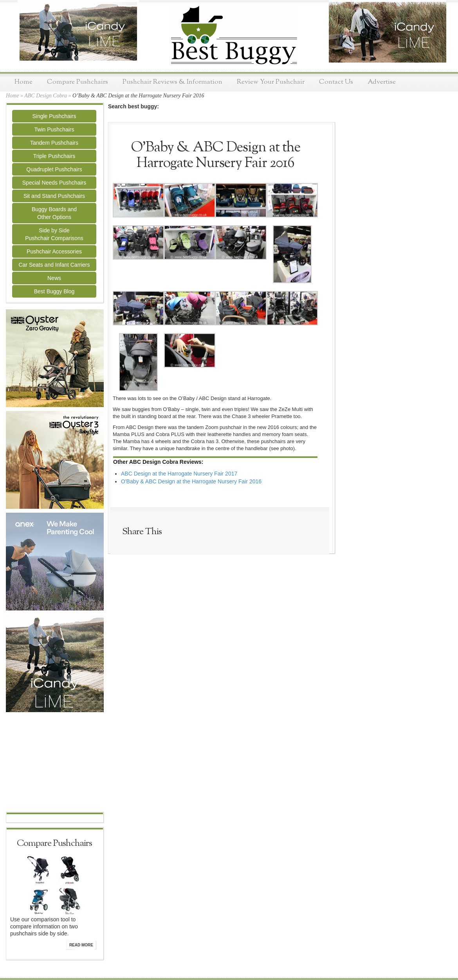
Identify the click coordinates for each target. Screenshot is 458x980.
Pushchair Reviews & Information (172, 82)
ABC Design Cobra (46, 96)
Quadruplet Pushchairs (54, 169)
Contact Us (336, 82)
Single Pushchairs (54, 116)
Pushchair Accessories (54, 251)
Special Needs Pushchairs (54, 183)
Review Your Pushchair (271, 82)
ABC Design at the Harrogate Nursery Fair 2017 (179, 474)
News (54, 278)
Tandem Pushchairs (54, 143)
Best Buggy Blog (54, 291)
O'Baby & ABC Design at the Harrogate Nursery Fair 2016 (191, 481)
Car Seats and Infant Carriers (54, 265)
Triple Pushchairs (54, 156)
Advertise (382, 82)
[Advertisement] (55, 763)
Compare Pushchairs (78, 82)
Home (23, 82)
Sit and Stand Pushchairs (54, 196)
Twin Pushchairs (54, 129)
